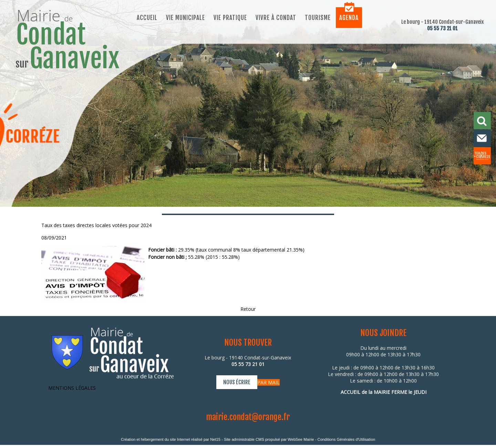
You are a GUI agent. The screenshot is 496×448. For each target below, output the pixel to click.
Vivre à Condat (276, 18)
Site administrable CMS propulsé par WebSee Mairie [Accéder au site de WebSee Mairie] (269, 439)
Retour (248, 309)
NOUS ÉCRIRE (237, 382)
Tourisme (318, 18)
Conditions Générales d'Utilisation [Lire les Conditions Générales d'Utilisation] (347, 439)
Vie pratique (230, 18)
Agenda (349, 18)
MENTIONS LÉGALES (72, 388)
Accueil (147, 18)
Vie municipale (185, 18)
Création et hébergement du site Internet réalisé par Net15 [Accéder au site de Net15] (171, 439)
